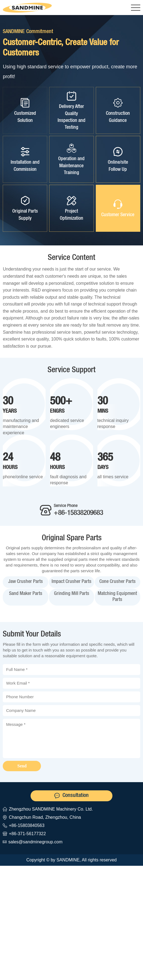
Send (22, 766)
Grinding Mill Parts (72, 594)
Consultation (76, 796)
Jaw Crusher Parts (26, 582)
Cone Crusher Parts (117, 582)
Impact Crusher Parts (71, 582)
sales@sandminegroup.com (35, 842)
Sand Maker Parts (26, 594)
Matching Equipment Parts (117, 597)
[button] (136, 8)
